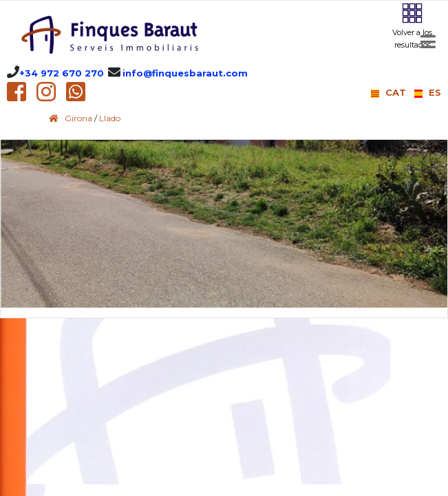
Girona (78, 118)
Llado (110, 118)
